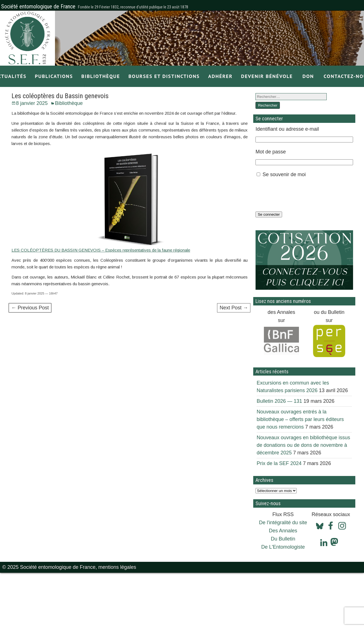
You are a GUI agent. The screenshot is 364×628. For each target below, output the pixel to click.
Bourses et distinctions (164, 76)
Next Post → (234, 308)
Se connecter (269, 214)
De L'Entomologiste (283, 547)
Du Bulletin (283, 539)
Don (308, 76)
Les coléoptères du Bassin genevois (60, 96)
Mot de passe (271, 152)
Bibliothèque (101, 76)
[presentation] (298, 194)
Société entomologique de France (38, 6)
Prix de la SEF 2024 (279, 463)
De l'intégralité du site (283, 523)
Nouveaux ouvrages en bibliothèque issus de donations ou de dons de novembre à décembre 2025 (303, 445)
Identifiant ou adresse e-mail (287, 129)
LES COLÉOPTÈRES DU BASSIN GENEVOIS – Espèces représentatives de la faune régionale (101, 250)
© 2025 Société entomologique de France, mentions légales (69, 567)
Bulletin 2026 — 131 (279, 401)
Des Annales (283, 531)
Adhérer (220, 76)
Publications (54, 76)
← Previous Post (30, 308)
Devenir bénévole (267, 76)
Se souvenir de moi (284, 174)
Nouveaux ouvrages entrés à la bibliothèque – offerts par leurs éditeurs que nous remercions (300, 419)
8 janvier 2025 (32, 103)
